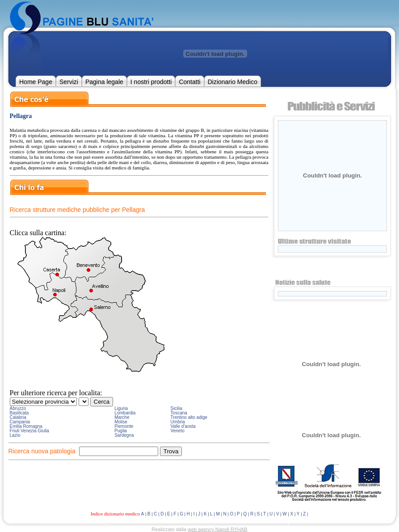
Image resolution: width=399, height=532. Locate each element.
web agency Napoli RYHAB (218, 529)
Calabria (18, 417)
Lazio (15, 435)
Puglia (121, 431)
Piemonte (124, 426)
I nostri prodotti (151, 82)
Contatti (189, 82)
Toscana (179, 413)
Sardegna (124, 435)
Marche (122, 417)
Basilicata (19, 413)
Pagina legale (104, 82)
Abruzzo (18, 408)
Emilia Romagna (26, 426)
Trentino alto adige (189, 417)
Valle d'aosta (183, 426)
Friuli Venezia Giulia (29, 431)
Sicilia (176, 408)
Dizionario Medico (233, 82)
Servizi (69, 82)
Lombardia (125, 413)
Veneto (178, 431)
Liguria (121, 408)
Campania (20, 422)
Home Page (36, 82)
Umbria (178, 422)
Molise (121, 422)
